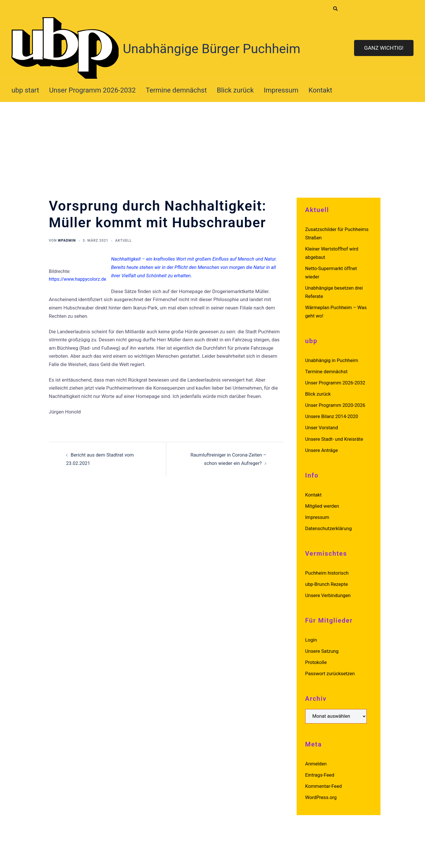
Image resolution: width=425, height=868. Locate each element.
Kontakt (320, 90)
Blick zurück (235, 90)
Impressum (281, 90)
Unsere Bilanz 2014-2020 (332, 414)
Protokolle (316, 658)
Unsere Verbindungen (329, 592)
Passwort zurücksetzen (331, 669)
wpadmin (67, 240)
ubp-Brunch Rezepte (327, 581)
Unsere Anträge (322, 448)
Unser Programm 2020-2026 (336, 403)
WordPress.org (321, 793)
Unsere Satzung (322, 647)
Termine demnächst (176, 90)
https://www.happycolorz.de (78, 279)
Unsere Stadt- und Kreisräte (335, 436)
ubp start (25, 90)
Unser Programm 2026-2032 (92, 90)
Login (311, 636)
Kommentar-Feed (324, 782)
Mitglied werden (323, 503)
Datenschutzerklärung (329, 525)
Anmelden (316, 759)
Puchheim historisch (327, 570)
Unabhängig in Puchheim (332, 359)
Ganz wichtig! (384, 48)
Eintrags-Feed (320, 771)
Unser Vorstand (322, 426)
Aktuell (123, 240)
